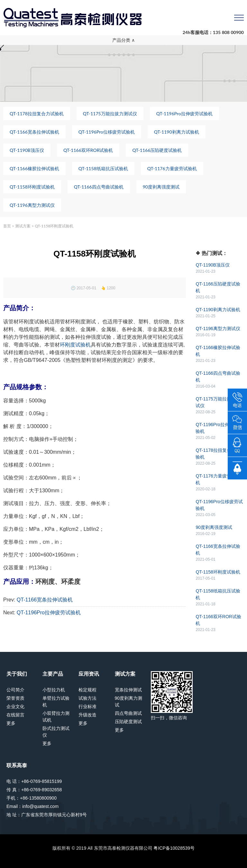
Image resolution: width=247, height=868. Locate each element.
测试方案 (23, 226)
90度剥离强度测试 (161, 187)
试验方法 (87, 698)
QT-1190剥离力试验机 (177, 132)
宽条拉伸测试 (128, 690)
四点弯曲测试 (128, 713)
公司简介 (15, 690)
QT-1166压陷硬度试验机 (157, 150)
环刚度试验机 (75, 345)
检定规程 (87, 690)
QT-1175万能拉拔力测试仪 (110, 114)
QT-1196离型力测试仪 (32, 205)
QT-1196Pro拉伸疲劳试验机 (184, 114)
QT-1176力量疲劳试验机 (172, 168)
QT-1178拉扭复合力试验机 (37, 114)
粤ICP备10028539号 (174, 848)
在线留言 (15, 715)
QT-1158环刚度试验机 (32, 187)
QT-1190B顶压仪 (27, 150)
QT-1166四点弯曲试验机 (99, 187)
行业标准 (87, 706)
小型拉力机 (54, 690)
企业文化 (15, 706)
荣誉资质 (15, 698)
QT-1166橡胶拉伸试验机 (34, 168)
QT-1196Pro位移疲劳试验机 (107, 132)
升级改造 (87, 715)
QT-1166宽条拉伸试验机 (34, 132)
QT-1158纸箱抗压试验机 (103, 168)
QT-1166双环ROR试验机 (88, 150)
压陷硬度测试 (128, 722)
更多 (11, 723)
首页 (7, 226)
